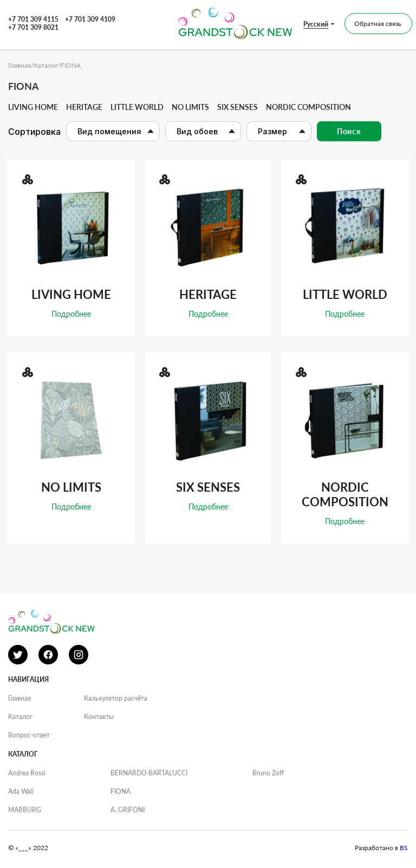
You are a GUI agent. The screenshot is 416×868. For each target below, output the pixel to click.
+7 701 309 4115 (33, 19)
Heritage (84, 107)
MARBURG (25, 810)
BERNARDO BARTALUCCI (149, 773)
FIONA (121, 791)
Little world (137, 107)
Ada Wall (21, 791)
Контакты (99, 717)
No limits (190, 107)
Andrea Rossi (27, 773)
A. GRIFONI (128, 810)
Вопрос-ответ (29, 735)
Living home (33, 107)
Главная (19, 65)
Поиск (349, 131)
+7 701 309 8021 (33, 27)
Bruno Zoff (268, 773)
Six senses (238, 107)
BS (404, 848)
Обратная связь (378, 24)
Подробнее (71, 314)
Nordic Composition (308, 107)
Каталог (46, 65)
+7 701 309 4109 (90, 19)
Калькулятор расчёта (116, 698)
